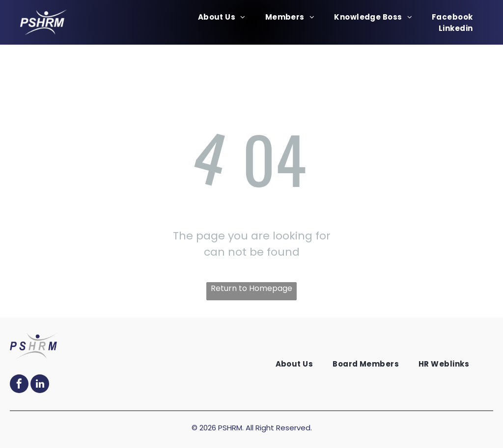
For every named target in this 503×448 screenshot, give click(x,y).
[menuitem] (222, 17)
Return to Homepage (251, 288)
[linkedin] (40, 385)
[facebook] (19, 385)
